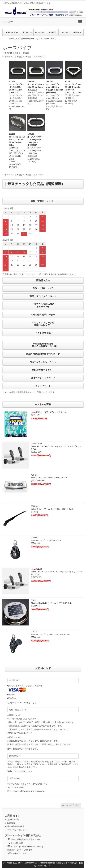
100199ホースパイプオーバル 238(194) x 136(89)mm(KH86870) (35, 140)
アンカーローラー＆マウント (30, 39)
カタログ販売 (40, 32)
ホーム (12, 39)
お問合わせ (77, 32)
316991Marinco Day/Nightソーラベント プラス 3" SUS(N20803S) (51, 603)
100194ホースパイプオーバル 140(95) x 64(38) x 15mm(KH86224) (17, 87)
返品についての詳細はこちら (20, 771)
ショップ (65, 32)
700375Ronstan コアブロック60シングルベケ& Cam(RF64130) (51, 634)
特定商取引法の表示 (16, 826)
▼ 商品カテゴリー (12, 33)
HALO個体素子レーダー (43, 315)
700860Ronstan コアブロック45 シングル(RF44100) (46, 540)
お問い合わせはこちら (17, 853)
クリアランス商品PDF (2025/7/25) (43, 305)
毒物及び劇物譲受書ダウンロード (43, 354)
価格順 (17, 53)
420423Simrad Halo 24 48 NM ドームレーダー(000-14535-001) (49, 478)
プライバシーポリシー (17, 830)
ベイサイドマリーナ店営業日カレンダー (43, 324)
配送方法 (11, 823)
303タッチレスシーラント (43, 362)
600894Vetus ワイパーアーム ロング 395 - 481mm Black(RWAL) (52, 509)
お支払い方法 (13, 820)
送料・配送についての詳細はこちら (23, 749)
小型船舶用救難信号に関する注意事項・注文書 (43, 345)
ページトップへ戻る (71, 805)
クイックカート (43, 386)
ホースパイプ (51, 39)
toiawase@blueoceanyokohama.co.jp (28, 791)
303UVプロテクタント (43, 370)
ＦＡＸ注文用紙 (43, 333)
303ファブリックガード (43, 378)
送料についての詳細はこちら (20, 733)
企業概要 (52, 32)
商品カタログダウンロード (43, 296)
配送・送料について (43, 288)
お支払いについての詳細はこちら (22, 703)
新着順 (26, 53)
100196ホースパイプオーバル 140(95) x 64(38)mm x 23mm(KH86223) (55, 87)
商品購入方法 (43, 280)
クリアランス (27, 32)
